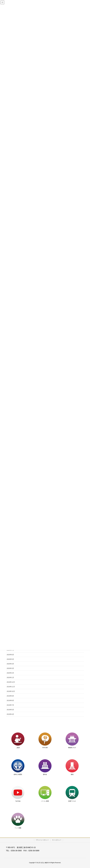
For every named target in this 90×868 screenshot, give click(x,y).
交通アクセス (72, 801)
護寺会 (45, 774)
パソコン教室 (45, 801)
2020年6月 (10, 655)
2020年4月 (10, 664)
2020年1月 (10, 677)
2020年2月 (10, 673)
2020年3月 (10, 668)
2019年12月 (11, 682)
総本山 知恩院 (18, 774)
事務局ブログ (72, 748)
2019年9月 (10, 696)
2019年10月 (11, 691)
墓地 (72, 774)
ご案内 (18, 748)
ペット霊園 (18, 828)
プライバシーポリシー (42, 840)
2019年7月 (10, 705)
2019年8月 (10, 700)
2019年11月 (11, 687)
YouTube (18, 801)
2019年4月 (10, 714)
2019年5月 (10, 710)
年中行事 (45, 748)
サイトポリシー (57, 840)
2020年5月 (10, 659)
